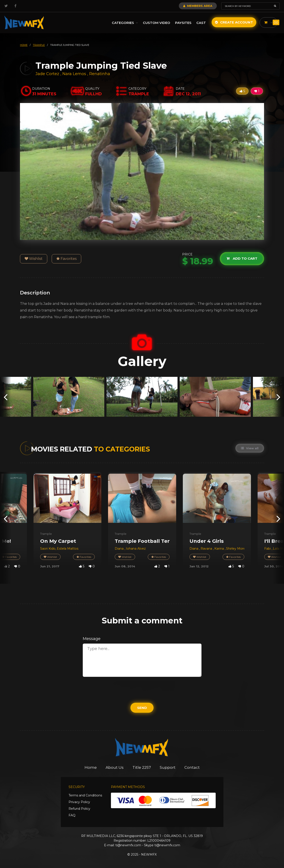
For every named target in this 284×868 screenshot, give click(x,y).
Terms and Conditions (85, 795)
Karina (220, 549)
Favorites (66, 259)
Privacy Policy (79, 802)
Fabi (268, 549)
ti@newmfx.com (128, 845)
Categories (125, 23)
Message (92, 639)
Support (168, 767)
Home (91, 767)
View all (250, 448)
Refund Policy (79, 809)
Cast (201, 23)
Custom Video (157, 23)
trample (39, 45)
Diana (120, 549)
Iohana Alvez (136, 549)
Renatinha (100, 74)
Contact (192, 767)
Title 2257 (142, 767)
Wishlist (34, 259)
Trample (46, 534)
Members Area (198, 6)
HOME (24, 45)
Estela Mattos (68, 549)
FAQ (72, 815)
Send (142, 708)
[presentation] (6, 397)
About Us (115, 767)
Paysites (183, 23)
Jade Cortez (47, 74)
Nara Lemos (74, 74)
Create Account (234, 22)
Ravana (207, 549)
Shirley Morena (238, 549)
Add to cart (242, 259)
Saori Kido (48, 549)
